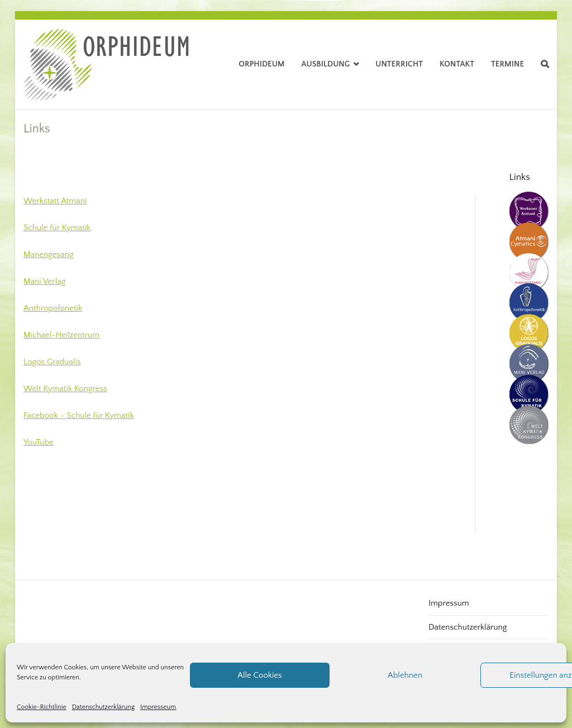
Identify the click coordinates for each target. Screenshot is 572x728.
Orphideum (261, 64)
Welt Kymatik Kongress (65, 389)
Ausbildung (326, 64)
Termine (507, 64)
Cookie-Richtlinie (42, 707)
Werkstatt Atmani (55, 201)
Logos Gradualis (52, 362)
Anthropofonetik (53, 308)
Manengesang (48, 254)
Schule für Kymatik (57, 228)
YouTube (39, 442)
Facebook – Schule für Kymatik (79, 415)
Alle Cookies (259, 675)
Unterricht (399, 64)
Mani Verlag (44, 281)
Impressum (449, 603)
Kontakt (457, 64)
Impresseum (158, 707)
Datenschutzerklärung (103, 707)
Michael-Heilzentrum (61, 335)
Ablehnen (405, 675)
